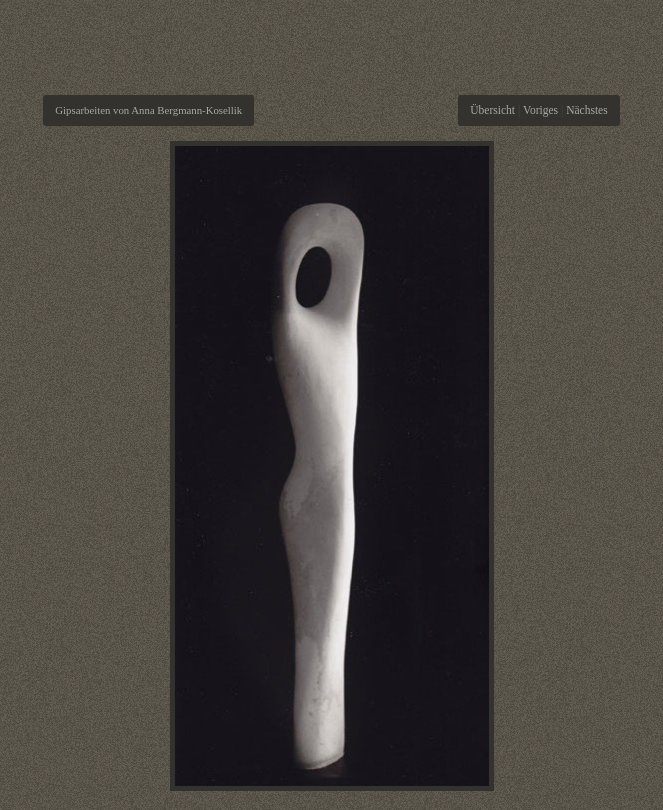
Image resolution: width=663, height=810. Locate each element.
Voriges (540, 110)
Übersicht (492, 110)
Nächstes (587, 110)
